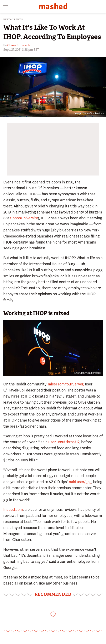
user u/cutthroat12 (64, 442)
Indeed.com (13, 510)
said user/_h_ (80, 482)
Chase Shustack (19, 45)
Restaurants (13, 20)
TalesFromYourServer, (66, 384)
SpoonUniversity (24, 218)
